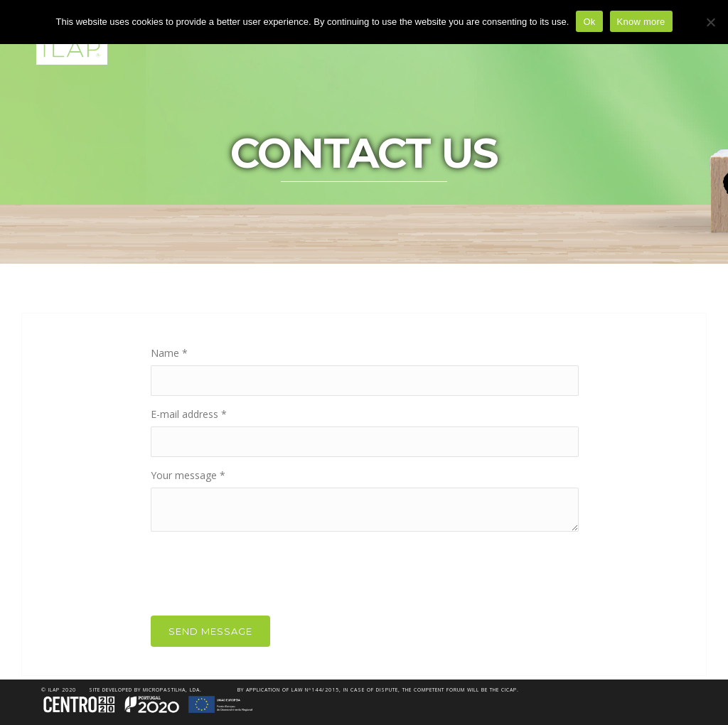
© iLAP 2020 (59, 690)
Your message (188, 475)
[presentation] (259, 570)
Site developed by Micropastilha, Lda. (145, 690)
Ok (589, 22)
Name (169, 353)
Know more (641, 22)
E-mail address (189, 414)
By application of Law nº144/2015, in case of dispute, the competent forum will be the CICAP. (378, 690)
